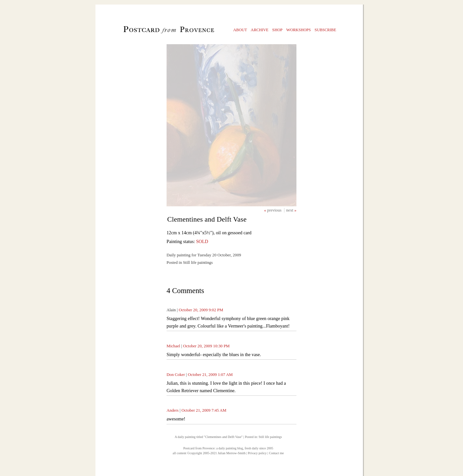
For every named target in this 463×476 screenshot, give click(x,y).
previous (275, 210)
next (290, 210)
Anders (173, 410)
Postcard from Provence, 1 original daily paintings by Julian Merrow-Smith (158, 31)
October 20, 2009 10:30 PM (206, 346)
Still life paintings (270, 437)
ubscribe (325, 30)
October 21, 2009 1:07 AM (210, 375)
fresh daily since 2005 (259, 448)
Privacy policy (257, 453)
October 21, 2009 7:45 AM (204, 410)
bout (240, 30)
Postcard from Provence (199, 448)
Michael (173, 346)
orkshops (298, 30)
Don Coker (176, 375)
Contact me (276, 453)
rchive (260, 30)
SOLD (202, 241)
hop (277, 30)
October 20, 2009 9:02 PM (201, 310)
